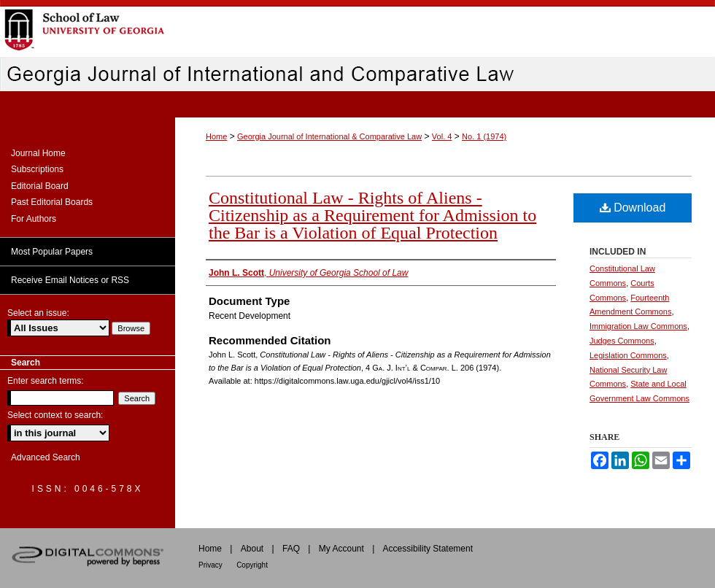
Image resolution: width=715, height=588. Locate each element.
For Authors (34, 219)
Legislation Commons (628, 355)
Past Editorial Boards (52, 202)
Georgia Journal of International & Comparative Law (329, 136)
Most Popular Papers (52, 252)
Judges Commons (622, 341)
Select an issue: (38, 313)
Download (633, 208)
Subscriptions (37, 169)
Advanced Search (46, 457)
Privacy (210, 565)
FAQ (291, 549)
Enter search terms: (46, 381)
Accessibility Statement (428, 549)
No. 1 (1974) (484, 136)
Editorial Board (40, 186)
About (252, 549)
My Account (341, 549)
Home (216, 136)
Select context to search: (55, 415)
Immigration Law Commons (638, 326)
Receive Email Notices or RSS (70, 280)
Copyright (252, 565)
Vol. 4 (442, 136)
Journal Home (38, 153)
